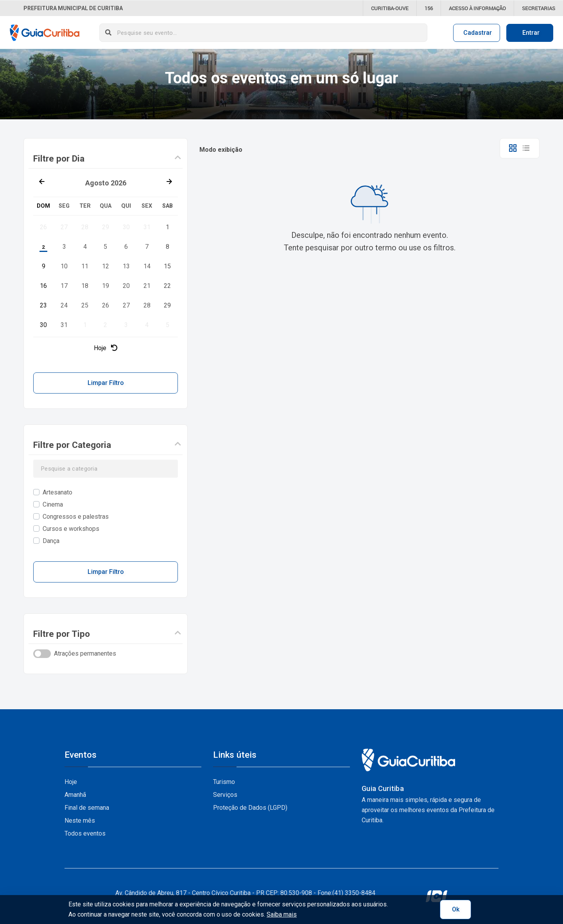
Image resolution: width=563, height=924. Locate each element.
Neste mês (80, 821)
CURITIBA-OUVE (390, 8)
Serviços (225, 795)
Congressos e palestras (76, 517)
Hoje (106, 348)
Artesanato (57, 492)
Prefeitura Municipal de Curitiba (73, 8)
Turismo (224, 782)
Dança (51, 541)
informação (477, 8)
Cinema (53, 504)
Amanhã (75, 795)
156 (429, 8)
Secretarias (539, 8)
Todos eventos (85, 833)
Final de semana (87, 808)
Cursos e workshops (71, 529)
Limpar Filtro (106, 383)
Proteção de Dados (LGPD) (250, 808)
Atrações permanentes (85, 653)
